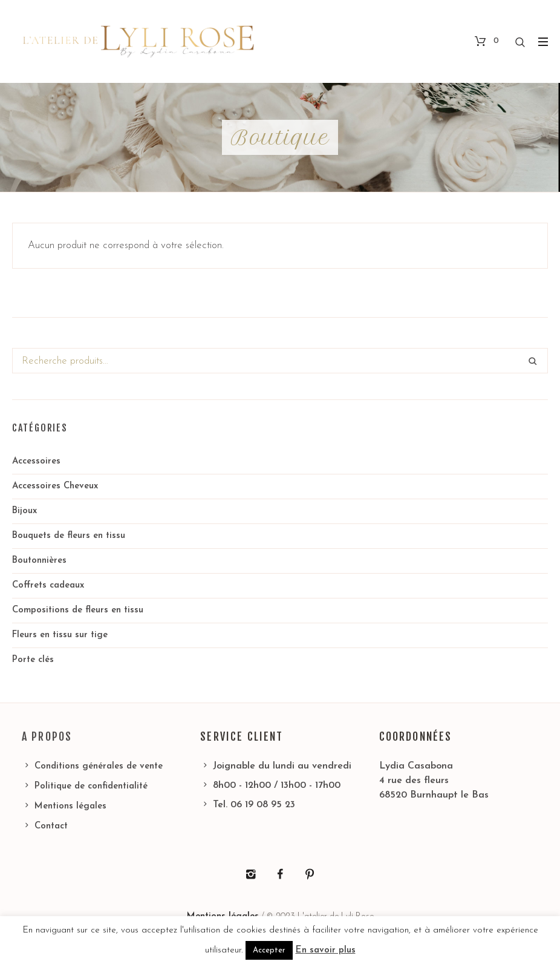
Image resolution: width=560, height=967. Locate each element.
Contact (51, 826)
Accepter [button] (269, 950)
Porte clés (33, 660)
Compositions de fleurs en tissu (78, 610)
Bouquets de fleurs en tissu (69, 536)
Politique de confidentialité (91, 786)
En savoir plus (326, 950)
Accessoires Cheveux (55, 486)
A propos (47, 736)
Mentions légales (70, 806)
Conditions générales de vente (99, 766)
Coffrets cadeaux (48, 585)
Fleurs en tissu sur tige (60, 635)
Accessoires (36, 461)
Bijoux (24, 511)
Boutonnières (39, 561)
